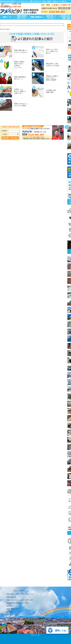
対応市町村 (10, 606)
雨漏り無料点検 (11, 597)
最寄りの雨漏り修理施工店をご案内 (18, 603)
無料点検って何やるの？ (51, 17)
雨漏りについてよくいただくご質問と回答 (20, 600)
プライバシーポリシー (13, 615)
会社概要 (9, 612)
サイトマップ (11, 618)
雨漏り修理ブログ (12, 609)
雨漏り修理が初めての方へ (22, 17)
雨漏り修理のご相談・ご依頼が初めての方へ (20, 594)
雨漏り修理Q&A (37, 17)
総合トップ (7, 17)
